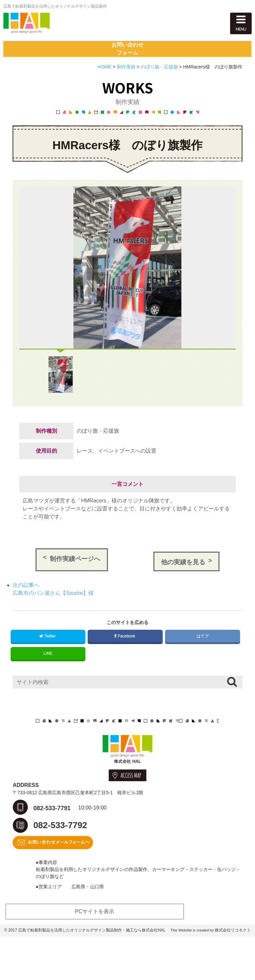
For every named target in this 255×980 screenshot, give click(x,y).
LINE (48, 685)
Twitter (48, 668)
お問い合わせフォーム (127, 76)
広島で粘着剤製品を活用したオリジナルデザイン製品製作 (55, 6)
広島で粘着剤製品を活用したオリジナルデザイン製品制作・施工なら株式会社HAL (92, 974)
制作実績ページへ (75, 594)
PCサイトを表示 (95, 955)
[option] (127, 303)
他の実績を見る (183, 594)
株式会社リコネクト (233, 974)
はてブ (202, 668)
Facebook (125, 668)
